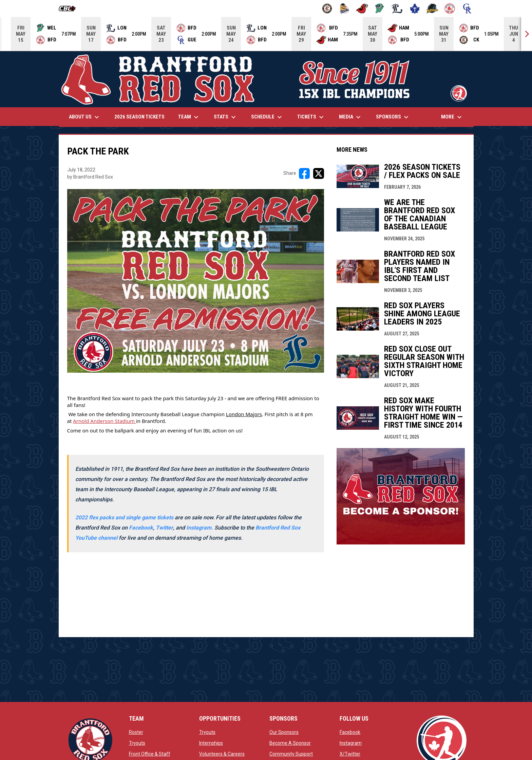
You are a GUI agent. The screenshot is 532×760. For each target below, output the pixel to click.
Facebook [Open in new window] (141, 528)
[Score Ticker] (266, 34)
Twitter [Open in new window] (164, 528)
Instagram (351, 743)
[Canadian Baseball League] (70, 8)
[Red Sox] (450, 8)
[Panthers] (432, 8)
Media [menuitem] (351, 117)
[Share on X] (319, 173)
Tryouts (137, 743)
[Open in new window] (200, 528)
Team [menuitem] (189, 117)
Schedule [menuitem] (267, 117)
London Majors (244, 414)
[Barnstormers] (327, 8)
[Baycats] (345, 8)
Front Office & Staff (150, 754)
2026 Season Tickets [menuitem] (139, 117)
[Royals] (467, 8)
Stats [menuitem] (226, 117)
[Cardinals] (362, 8)
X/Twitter (350, 754)
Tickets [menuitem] (311, 117)
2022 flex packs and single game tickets (124, 517)
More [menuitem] (452, 117)
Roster (136, 732)
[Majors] (397, 8)
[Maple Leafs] (415, 8)
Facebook (350, 732)
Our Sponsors (284, 732)
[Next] (527, 34)
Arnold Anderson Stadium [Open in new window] (104, 421)
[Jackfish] (380, 8)
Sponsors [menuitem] (393, 117)
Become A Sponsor (290, 743)
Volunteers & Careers (222, 754)
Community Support (291, 754)
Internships (211, 743)
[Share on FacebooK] (304, 173)
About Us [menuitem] (85, 117)
